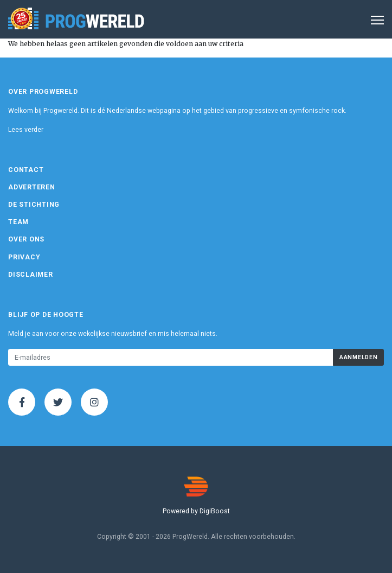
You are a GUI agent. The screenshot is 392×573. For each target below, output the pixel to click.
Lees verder (26, 130)
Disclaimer (31, 275)
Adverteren (32, 187)
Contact (26, 170)
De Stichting (34, 205)
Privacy (24, 257)
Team (18, 222)
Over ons (26, 239)
